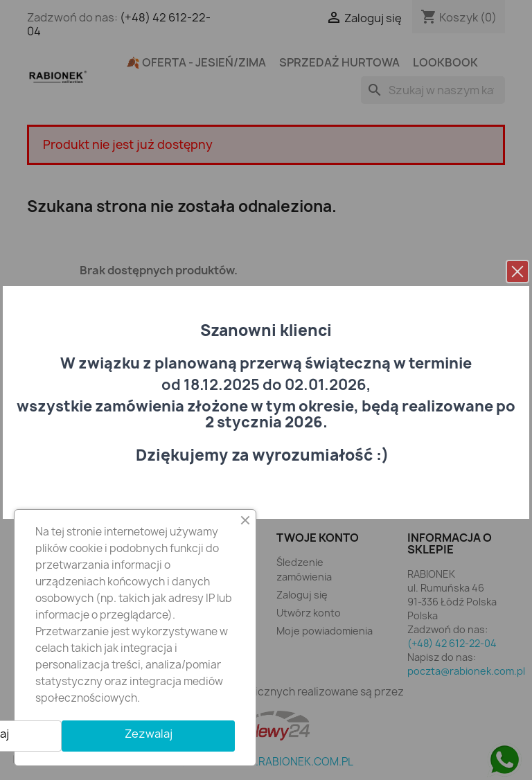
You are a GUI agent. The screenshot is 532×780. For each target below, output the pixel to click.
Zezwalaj (149, 734)
